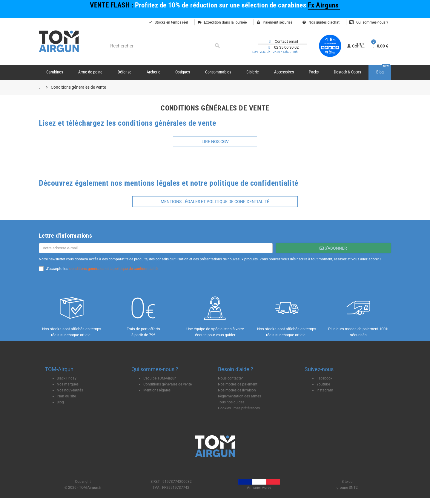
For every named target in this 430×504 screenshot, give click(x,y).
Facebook (324, 378)
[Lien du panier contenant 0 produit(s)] (380, 46)
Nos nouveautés (70, 390)
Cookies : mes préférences (239, 408)
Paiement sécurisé (274, 22)
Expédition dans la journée (222, 22)
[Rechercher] (164, 46)
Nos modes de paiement (238, 384)
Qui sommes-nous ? (369, 22)
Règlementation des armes (239, 396)
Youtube (323, 384)
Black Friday (67, 378)
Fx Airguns (324, 5)
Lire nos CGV (215, 142)
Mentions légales (157, 390)
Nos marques (68, 384)
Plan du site (66, 396)
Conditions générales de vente (168, 384)
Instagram (325, 390)
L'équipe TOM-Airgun (160, 378)
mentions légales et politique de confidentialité (215, 202)
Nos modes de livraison (237, 390)
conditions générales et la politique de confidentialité (113, 269)
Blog (60, 402)
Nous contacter (230, 378)
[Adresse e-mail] (156, 248)
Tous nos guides (231, 402)
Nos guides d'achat (321, 22)
